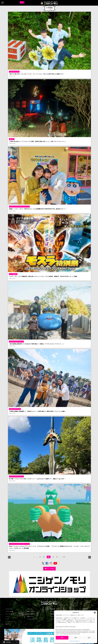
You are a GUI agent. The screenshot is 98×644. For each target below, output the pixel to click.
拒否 (76, 638)
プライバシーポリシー (75, 641)
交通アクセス (31, 616)
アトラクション (9, 609)
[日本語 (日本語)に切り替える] (10, 642)
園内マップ (30, 611)
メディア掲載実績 (84, 609)
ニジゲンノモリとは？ (33, 619)
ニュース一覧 (9, 614)
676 (64, 557)
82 (44, 557)
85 (57, 557)
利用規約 (52, 614)
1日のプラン (30, 609)
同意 (62, 638)
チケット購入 (49, 569)
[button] (95, 613)
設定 (89, 638)
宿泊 (6, 624)
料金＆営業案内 (31, 614)
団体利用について (55, 609)
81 (40, 557)
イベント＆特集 (9, 611)
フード (7, 619)
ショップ (8, 616)
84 (53, 557)
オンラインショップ (10, 622)
